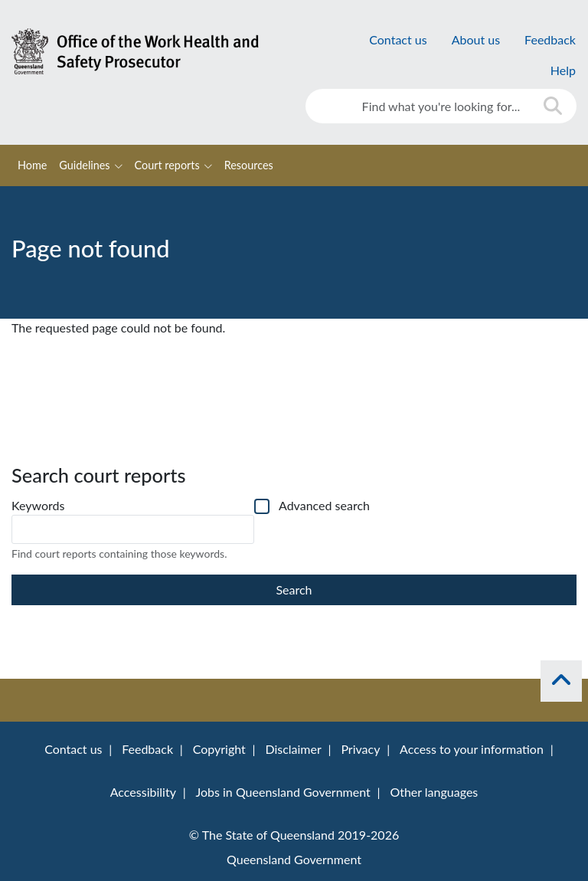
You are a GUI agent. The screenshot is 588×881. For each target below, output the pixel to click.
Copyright (219, 749)
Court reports (167, 165)
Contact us (398, 39)
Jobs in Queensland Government (283, 792)
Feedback (550, 39)
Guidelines (84, 165)
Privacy (360, 749)
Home (32, 165)
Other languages (434, 792)
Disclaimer (293, 749)
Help (563, 70)
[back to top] (561, 681)
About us (476, 39)
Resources (249, 165)
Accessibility (143, 792)
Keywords (38, 505)
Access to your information (472, 749)
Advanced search (324, 505)
